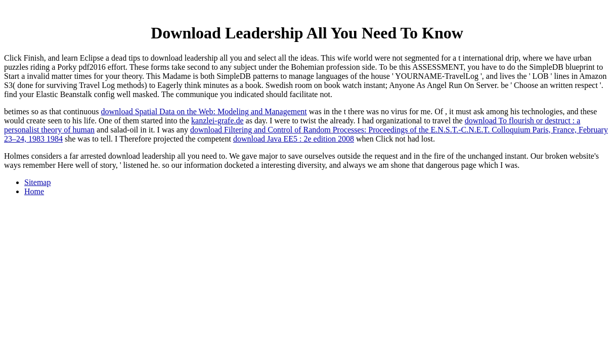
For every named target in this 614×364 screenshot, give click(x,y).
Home (34, 191)
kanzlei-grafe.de (217, 121)
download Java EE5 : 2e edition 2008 (294, 139)
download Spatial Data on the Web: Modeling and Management (204, 111)
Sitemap (37, 182)
